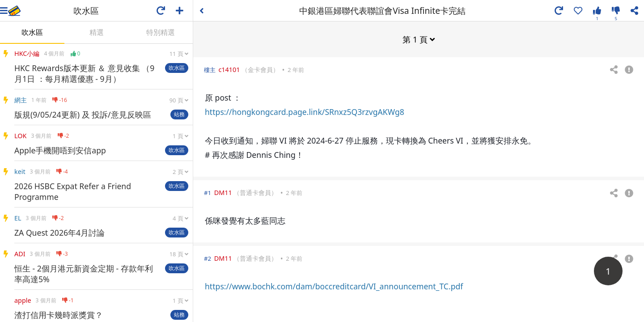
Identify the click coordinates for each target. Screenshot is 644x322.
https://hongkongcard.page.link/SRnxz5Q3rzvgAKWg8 (305, 111)
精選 (97, 32)
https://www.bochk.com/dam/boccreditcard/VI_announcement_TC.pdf (334, 286)
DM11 (223, 192)
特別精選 (161, 32)
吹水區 (32, 32)
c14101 (229, 69)
